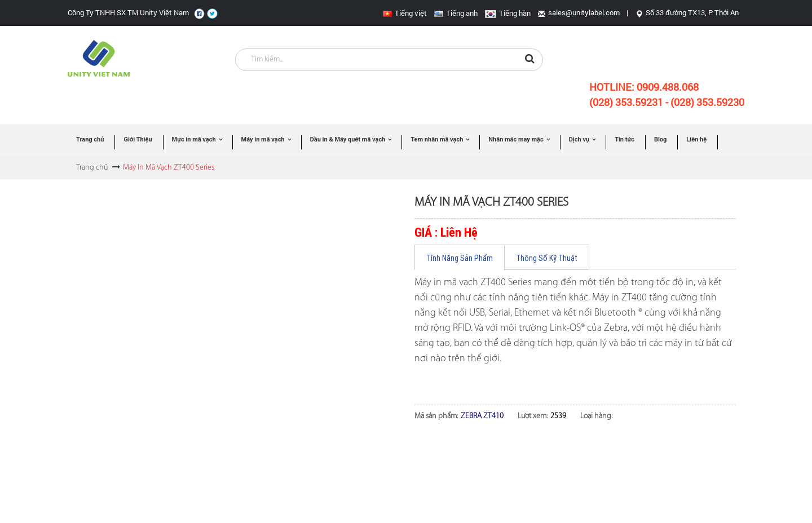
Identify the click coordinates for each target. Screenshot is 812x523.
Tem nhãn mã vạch (437, 139)
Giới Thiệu (138, 139)
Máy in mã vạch (263, 139)
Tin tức (625, 139)
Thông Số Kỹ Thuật (547, 258)
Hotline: (644, 87)
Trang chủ (92, 168)
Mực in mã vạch (194, 139)
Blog (660, 139)
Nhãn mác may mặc (516, 139)
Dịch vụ (579, 139)
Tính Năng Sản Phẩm (460, 258)
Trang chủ (90, 139)
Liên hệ (696, 139)
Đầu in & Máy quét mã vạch (348, 139)
